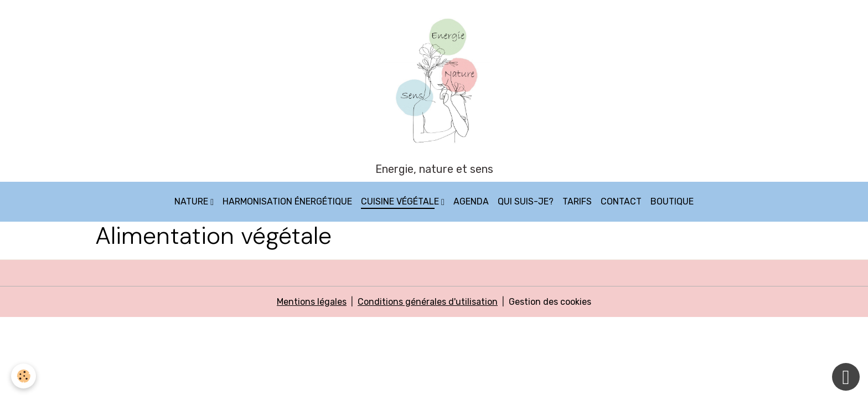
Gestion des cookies (550, 302)
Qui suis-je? (526, 201)
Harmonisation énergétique (287, 201)
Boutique (672, 201)
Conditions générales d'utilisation (428, 302)
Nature (192, 201)
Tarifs (577, 201)
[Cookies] (24, 376)
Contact (621, 201)
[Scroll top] (846, 377)
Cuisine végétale (401, 201)
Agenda (471, 201)
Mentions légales (312, 302)
